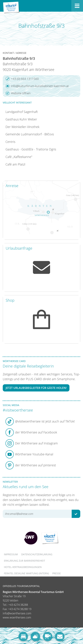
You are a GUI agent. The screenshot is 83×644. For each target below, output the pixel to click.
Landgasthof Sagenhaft (22, 112)
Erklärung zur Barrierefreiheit (25, 561)
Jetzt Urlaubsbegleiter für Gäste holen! (36, 388)
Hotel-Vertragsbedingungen (23, 567)
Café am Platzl (15, 164)
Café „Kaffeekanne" (19, 157)
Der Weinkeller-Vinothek (22, 127)
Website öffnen (18, 93)
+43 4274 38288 (18, 605)
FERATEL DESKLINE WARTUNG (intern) (26, 573)
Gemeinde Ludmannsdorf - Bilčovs (30, 134)
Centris (10, 142)
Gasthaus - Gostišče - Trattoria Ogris (31, 149)
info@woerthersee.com (17, 613)
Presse (57, 573)
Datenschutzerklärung (37, 554)
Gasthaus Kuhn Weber (21, 119)
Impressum (11, 554)
